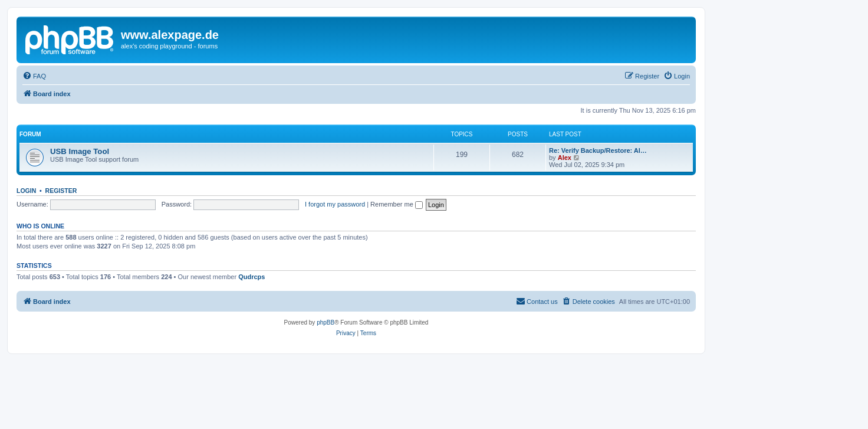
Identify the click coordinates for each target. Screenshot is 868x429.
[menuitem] (34, 76)
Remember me (397, 204)
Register (61, 191)
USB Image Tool (80, 151)
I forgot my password (335, 204)
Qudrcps (251, 277)
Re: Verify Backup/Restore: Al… (598, 150)
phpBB (325, 322)
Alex (565, 158)
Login (26, 191)
